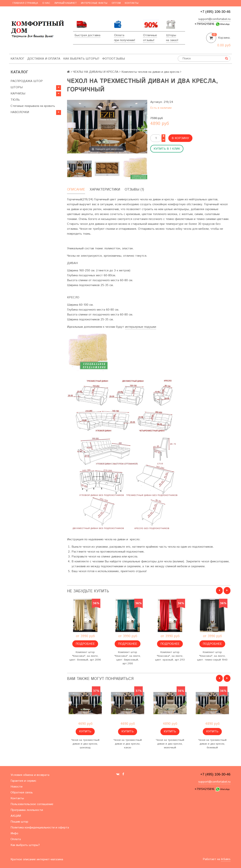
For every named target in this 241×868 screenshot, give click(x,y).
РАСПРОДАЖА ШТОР (27, 81)
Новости (16, 787)
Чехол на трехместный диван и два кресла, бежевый (212, 744)
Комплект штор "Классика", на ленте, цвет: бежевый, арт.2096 (85, 656)
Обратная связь (22, 793)
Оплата (119, 35)
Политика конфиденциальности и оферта (40, 828)
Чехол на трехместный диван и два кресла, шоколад (85, 744)
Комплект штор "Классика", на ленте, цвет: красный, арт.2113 (170, 656)
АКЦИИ (16, 816)
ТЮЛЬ (15, 100)
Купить (85, 731)
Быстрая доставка (87, 35)
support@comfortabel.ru (214, 19)
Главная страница (25, 3)
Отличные (150, 35)
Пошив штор (19, 822)
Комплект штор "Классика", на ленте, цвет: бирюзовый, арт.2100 (128, 658)
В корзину (180, 138)
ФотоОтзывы (114, 59)
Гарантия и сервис (23, 781)
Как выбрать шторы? (81, 59)
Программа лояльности (27, 810)
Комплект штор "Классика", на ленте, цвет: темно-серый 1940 (212, 656)
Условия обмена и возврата (30, 775)
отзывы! (149, 40)
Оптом (116, 3)
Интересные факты (94, 3)
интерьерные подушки (141, 327)
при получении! (125, 40)
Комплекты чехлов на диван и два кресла (150, 72)
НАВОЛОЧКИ (20, 112)
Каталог (17, 59)
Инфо (14, 833)
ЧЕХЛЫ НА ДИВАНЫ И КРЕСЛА (96, 72)
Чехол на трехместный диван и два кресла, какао (128, 744)
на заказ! (172, 40)
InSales (226, 859)
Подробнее (85, 644)
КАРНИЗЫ (18, 94)
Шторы (171, 35)
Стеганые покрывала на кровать (33, 106)
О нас (46, 3)
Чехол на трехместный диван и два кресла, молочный (170, 744)
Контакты (132, 3)
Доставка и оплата (44, 59)
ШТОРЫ (17, 87)
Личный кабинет (66, 3)
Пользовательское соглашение (32, 804)
